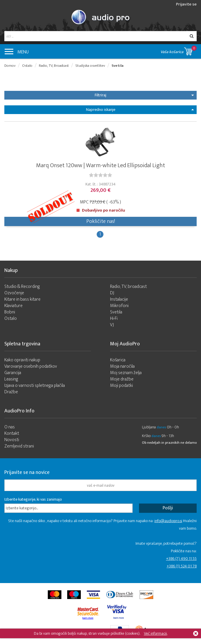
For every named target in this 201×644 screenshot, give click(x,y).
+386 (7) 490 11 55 (181, 559)
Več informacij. (156, 633)
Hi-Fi (114, 319)
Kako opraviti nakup (22, 360)
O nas (10, 427)
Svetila (117, 66)
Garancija (13, 373)
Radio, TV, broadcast (128, 287)
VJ (112, 325)
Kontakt (12, 433)
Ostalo (27, 66)
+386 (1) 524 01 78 (182, 566)
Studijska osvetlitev (90, 66)
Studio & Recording (22, 287)
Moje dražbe (122, 379)
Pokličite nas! (101, 221)
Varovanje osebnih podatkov (31, 366)
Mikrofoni (119, 306)
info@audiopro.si (168, 521)
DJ (112, 293)
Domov (10, 66)
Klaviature (13, 306)
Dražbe (11, 392)
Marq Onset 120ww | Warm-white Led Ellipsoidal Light (101, 165)
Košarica (118, 360)
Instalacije (119, 299)
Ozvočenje (14, 293)
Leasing (11, 379)
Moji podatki (121, 386)
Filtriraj (144, 95)
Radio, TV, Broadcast (54, 66)
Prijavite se (186, 4)
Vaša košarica (179, 50)
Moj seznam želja (126, 373)
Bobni (10, 312)
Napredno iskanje (140, 110)
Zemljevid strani (19, 446)
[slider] (100, 175)
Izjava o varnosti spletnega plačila (35, 386)
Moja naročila (122, 366)
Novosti (12, 440)
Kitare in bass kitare (22, 299)
